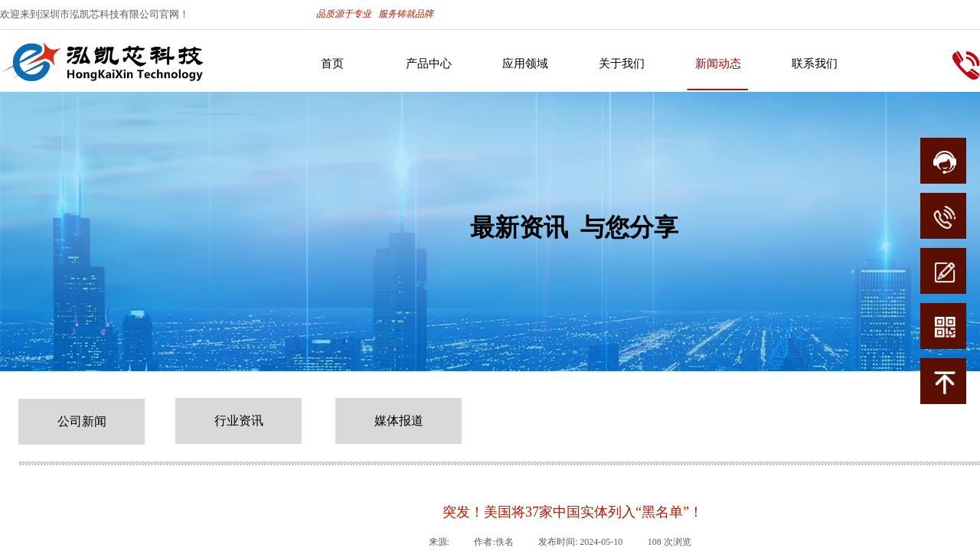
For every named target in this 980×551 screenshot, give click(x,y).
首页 (332, 64)
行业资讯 (239, 421)
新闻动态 (718, 64)
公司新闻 (82, 421)
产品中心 (429, 64)
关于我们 (622, 64)
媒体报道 (399, 421)
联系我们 (815, 64)
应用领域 (525, 64)
